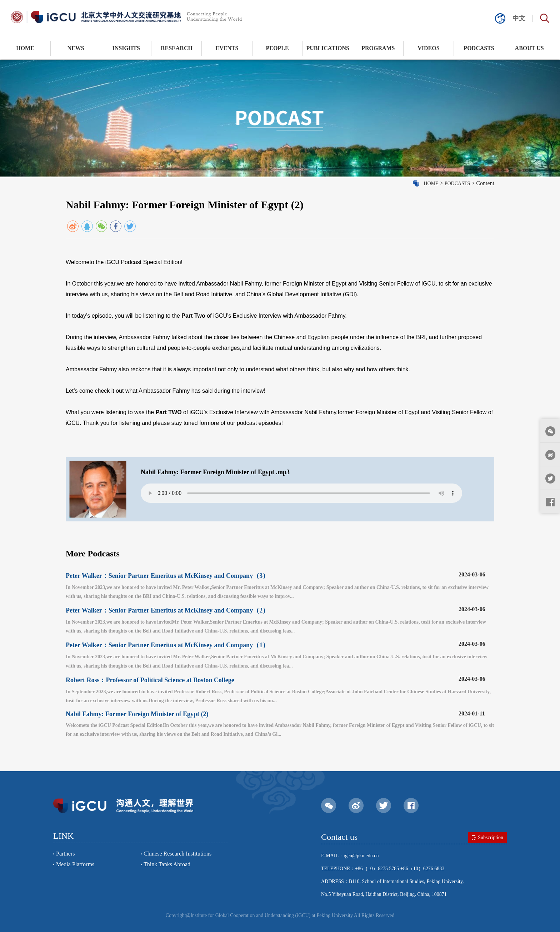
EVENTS (227, 48)
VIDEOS (428, 48)
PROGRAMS (378, 48)
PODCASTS (479, 48)
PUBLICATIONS (328, 48)
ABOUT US (529, 48)
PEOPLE (277, 48)
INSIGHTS (126, 48)
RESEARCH (177, 48)
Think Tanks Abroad (167, 864)
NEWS (76, 48)
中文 (519, 18)
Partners (65, 854)
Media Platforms (75, 864)
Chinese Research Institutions (177, 854)
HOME (25, 48)
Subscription (487, 838)
